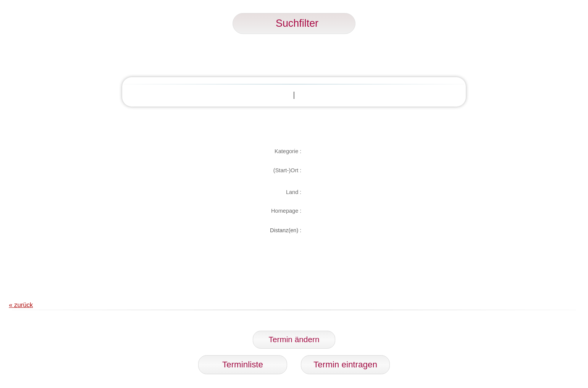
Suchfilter (294, 23)
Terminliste (243, 365)
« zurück (21, 305)
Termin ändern (294, 339)
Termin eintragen (345, 365)
